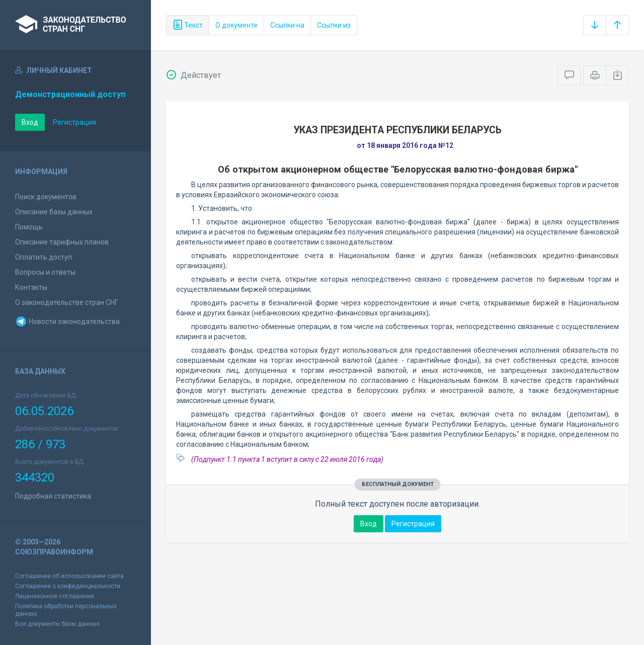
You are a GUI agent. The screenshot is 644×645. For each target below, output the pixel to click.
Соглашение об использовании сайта (69, 576)
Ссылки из (334, 25)
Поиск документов (46, 197)
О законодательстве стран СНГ (67, 302)
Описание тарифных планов (62, 242)
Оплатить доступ (44, 257)
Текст (188, 25)
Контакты (31, 287)
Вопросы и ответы (45, 272)
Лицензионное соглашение (55, 596)
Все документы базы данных (57, 624)
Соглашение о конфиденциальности (68, 586)
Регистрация (74, 122)
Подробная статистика (53, 496)
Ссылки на (287, 25)
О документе (236, 25)
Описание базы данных (54, 212)
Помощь (29, 227)
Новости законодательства (67, 321)
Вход (30, 122)
